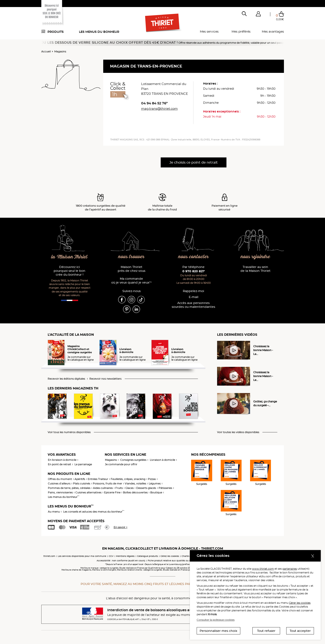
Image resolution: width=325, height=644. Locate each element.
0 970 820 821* (194, 271)
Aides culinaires (103, 488)
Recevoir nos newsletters (105, 379)
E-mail (194, 297)
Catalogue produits (147, 556)
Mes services (209, 32)
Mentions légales (125, 556)
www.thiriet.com (263, 569)
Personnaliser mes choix (218, 631)
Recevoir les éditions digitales (66, 379)
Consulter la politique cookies (216, 620)
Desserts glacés (146, 488)
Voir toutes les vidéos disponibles (238, 432)
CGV (111, 556)
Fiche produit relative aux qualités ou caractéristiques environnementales (188, 561)
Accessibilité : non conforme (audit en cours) (121, 561)
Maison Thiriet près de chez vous (132, 269)
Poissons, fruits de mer (107, 483)
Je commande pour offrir (121, 464)
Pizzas (152, 479)
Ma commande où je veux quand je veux (132, 281)
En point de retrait (59, 464)
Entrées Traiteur (98, 479)
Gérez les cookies (170, 556)
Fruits (119, 488)
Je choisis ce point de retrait (194, 162)
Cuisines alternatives (88, 492)
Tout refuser (266, 631)
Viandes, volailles (135, 483)
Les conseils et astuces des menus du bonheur (94, 512)
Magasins (60, 51)
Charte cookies (190, 556)
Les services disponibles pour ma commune (82, 556)
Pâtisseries (165, 488)
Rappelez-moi (193, 291)
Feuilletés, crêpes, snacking (128, 479)
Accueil (46, 51)
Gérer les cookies (300, 603)
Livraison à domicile (162, 460)
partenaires (290, 569)
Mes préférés (241, 32)
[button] (258, 15)
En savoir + (121, 527)
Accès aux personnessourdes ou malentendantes (193, 305)
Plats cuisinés (82, 483)
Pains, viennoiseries (60, 492)
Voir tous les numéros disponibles (69, 432)
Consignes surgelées (133, 460)
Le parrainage (83, 464)
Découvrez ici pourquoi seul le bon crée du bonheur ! (69, 271)
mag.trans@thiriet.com (159, 109)
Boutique (156, 492)
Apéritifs (80, 479)
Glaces (130, 488)
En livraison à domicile (62, 460)
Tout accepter (300, 631)
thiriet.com (49, 556)
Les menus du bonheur (99, 32)
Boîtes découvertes (135, 492)
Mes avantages (273, 32)
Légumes (155, 483)
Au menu (54, 512)
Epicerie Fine (112, 492)
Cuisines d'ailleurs (59, 483)
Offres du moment (60, 479)
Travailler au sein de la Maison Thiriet (256, 269)
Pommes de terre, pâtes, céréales (69, 488)
